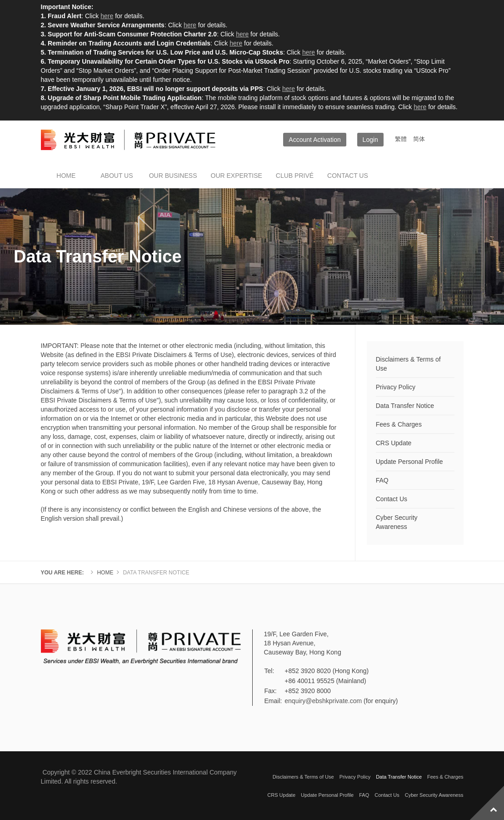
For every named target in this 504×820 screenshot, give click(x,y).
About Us (117, 176)
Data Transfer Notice (405, 406)
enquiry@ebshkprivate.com (323, 701)
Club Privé (295, 176)
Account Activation (314, 140)
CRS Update (394, 443)
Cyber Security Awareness (397, 522)
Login (370, 140)
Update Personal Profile (409, 462)
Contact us (348, 176)
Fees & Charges (399, 424)
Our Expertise (237, 176)
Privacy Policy (396, 387)
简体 (419, 139)
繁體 (402, 139)
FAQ (382, 480)
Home (66, 176)
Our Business (173, 176)
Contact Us (392, 499)
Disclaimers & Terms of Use (408, 364)
